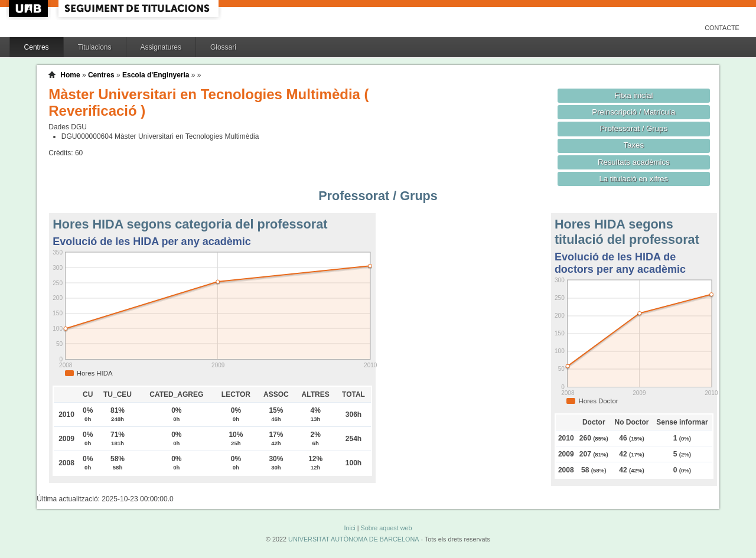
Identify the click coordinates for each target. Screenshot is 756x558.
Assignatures (161, 47)
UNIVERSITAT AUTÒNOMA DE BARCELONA (353, 539)
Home (70, 75)
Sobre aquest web (386, 528)
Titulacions (95, 47)
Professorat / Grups (634, 128)
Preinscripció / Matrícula (633, 112)
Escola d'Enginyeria (156, 75)
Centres (37, 47)
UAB (30, 9)
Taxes (634, 145)
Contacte (722, 28)
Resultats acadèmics (634, 162)
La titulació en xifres (633, 179)
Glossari (223, 47)
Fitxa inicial (633, 95)
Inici (349, 528)
